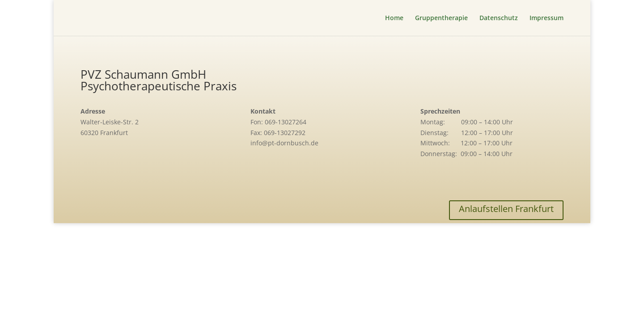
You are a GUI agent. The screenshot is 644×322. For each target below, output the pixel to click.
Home (394, 18)
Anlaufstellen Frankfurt (506, 209)
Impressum (547, 18)
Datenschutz (499, 18)
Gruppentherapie (441, 18)
